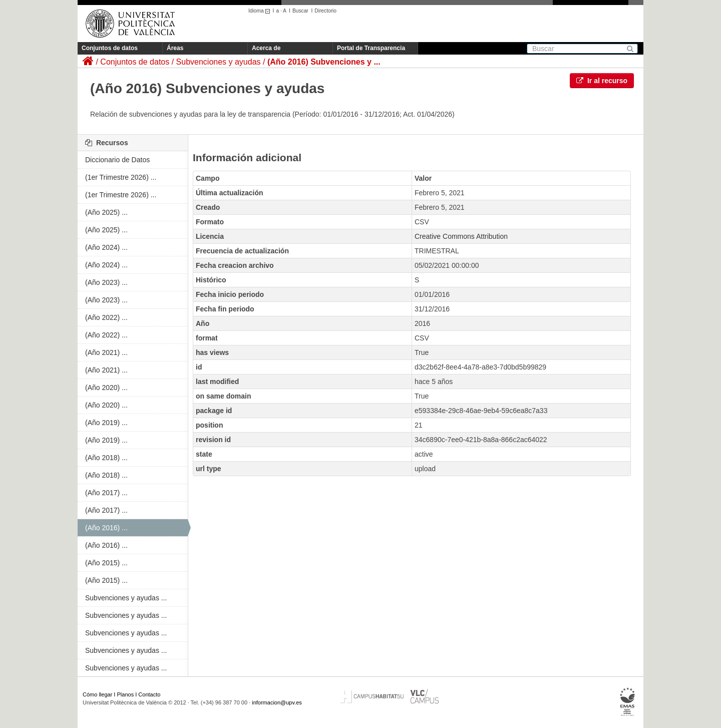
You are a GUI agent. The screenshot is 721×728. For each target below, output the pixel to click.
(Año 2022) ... (106, 317)
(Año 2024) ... (106, 247)
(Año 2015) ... (106, 563)
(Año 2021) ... (106, 352)
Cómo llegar (97, 694)
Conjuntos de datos (110, 48)
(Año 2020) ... (106, 388)
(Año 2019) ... (106, 423)
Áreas (175, 48)
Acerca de (266, 48)
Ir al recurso (602, 81)
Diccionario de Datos (117, 160)
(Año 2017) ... (106, 493)
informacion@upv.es (277, 702)
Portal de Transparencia (371, 48)
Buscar (300, 11)
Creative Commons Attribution (461, 236)
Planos (126, 694)
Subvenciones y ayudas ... (126, 598)
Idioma (261, 11)
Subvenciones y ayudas (219, 62)
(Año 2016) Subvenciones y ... (324, 62)
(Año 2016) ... (106, 528)
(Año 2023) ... (106, 282)
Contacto (149, 694)
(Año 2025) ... (106, 212)
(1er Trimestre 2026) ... (121, 177)
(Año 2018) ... (106, 458)
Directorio (325, 11)
